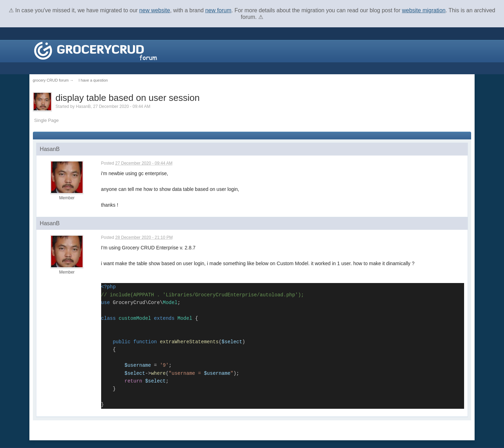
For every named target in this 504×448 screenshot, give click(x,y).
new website (155, 10)
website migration (424, 10)
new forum (218, 10)
